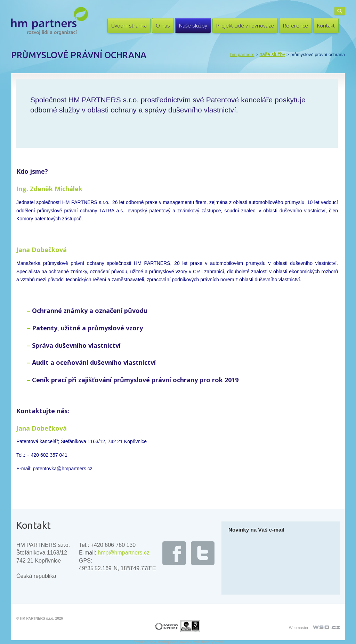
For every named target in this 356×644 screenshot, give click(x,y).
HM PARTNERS (242, 54)
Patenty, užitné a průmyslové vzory (87, 328)
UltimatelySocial (210, 642)
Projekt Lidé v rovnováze (245, 25)
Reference (296, 25)
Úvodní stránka (129, 25)
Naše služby (193, 25)
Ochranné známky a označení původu (90, 311)
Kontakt (326, 25)
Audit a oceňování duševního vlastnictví (94, 362)
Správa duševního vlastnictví (76, 345)
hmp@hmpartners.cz (124, 553)
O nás (163, 25)
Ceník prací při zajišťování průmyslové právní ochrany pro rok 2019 (135, 380)
